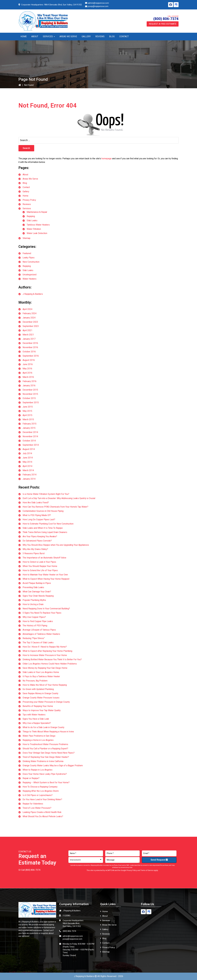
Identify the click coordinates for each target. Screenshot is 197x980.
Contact (26, 187)
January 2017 (29, 339)
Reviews (27, 204)
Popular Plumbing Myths (34, 600)
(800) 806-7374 (166, 19)
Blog (25, 183)
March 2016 (28, 377)
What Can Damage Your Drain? (37, 592)
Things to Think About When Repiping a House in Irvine (48, 732)
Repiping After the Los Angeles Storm (41, 791)
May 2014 (27, 462)
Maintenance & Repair (37, 212)
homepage (107, 159)
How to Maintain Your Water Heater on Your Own (45, 575)
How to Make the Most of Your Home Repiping (45, 685)
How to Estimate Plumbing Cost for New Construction (48, 524)
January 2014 (29, 479)
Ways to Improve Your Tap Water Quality (42, 710)
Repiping (31, 216)
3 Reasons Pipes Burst (34, 553)
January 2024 (29, 318)
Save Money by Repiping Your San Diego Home (45, 668)
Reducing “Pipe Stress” (34, 638)
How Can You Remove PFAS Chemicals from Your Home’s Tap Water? (55, 507)
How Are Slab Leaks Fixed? (36, 503)
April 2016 (27, 373)
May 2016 (27, 369)
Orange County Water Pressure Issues (41, 698)
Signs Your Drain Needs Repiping (38, 596)
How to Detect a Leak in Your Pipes (39, 562)
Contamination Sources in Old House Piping (43, 511)
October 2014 (29, 441)
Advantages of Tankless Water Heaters (41, 634)
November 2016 (30, 347)
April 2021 (27, 330)
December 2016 (30, 343)
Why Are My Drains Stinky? (35, 549)
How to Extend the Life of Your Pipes (40, 570)
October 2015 (29, 398)
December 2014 (30, 432)
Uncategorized (29, 275)
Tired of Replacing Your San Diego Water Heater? (46, 757)
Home (25, 196)
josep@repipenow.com (98, 6)
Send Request (159, 860)
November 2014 (30, 436)
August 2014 (29, 449)
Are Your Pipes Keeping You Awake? (40, 537)
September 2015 (31, 403)
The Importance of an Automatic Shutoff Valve (44, 558)
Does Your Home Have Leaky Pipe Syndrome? (45, 774)
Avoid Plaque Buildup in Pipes (37, 583)
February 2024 (29, 313)
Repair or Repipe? (31, 778)
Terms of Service (147, 870)
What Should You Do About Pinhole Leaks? (43, 816)
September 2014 (31, 445)
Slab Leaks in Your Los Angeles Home (41, 672)
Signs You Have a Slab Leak (36, 719)
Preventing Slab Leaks (33, 587)
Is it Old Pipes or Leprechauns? (38, 795)
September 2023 (31, 326)
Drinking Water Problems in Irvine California (43, 761)
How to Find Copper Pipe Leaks (38, 621)
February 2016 (29, 381)
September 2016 (31, 356)
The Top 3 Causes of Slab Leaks (38, 643)
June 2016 (28, 364)
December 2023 (30, 322)
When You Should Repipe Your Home (40, 566)
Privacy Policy (29, 200)
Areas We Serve (30, 179)
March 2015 (28, 420)
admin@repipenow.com (98, 3)
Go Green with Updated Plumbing (38, 689)
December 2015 (30, 390)
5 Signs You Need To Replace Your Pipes (42, 613)
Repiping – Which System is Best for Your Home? (46, 783)
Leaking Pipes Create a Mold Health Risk (42, 812)
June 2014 (28, 458)
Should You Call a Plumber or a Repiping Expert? (45, 749)
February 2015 (29, 424)
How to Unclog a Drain (33, 604)
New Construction (31, 262)
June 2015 (28, 407)
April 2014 (27, 466)
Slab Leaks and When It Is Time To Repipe (43, 528)
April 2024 (27, 309)
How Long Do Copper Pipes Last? (39, 520)
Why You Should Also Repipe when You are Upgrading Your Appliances (56, 545)
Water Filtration (34, 229)
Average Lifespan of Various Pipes (39, 630)
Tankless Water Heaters (38, 225)
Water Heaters (29, 279)
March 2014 (28, 470)
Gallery (26, 192)
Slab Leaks (32, 221)
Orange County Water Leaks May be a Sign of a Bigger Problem (53, 766)
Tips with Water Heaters (34, 715)
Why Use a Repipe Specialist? (37, 723)
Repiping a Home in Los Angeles (38, 740)
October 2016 (29, 352)
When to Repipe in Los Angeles (37, 770)
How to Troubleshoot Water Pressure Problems (45, 744)
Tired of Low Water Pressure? (37, 808)
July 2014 (27, 453)
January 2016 (29, 386)
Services (27, 209)
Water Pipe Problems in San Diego (39, 736)
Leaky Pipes (29, 258)
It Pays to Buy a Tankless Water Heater (41, 677)
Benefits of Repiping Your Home (38, 706)
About (25, 175)
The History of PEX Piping (35, 626)
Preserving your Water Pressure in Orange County (46, 702)
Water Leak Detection (37, 233)
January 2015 (29, 428)
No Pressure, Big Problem (35, 681)
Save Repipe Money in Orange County (40, 693)
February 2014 (29, 475)
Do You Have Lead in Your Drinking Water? (42, 800)
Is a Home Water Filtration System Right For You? (46, 494)
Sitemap (26, 238)
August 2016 (29, 360)
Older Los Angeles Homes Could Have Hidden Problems (50, 664)
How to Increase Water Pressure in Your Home (45, 655)
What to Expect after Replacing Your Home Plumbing (47, 651)
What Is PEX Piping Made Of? (37, 515)
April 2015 (27, 415)
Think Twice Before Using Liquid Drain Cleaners (45, 532)
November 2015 (30, 394)
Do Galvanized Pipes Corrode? (37, 541)
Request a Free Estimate (163, 24)
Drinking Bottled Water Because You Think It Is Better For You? (52, 660)
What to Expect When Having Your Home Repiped (46, 579)
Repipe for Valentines (33, 804)
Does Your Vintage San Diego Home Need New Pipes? (49, 753)
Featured (27, 253)
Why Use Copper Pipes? (34, 617)
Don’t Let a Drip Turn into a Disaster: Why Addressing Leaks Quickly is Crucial (59, 498)
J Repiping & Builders (33, 294)
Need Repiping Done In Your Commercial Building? (46, 609)
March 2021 (28, 335)
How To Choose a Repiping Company (40, 787)
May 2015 (27, 411)
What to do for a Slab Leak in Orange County (43, 727)
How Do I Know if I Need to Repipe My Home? (45, 647)
